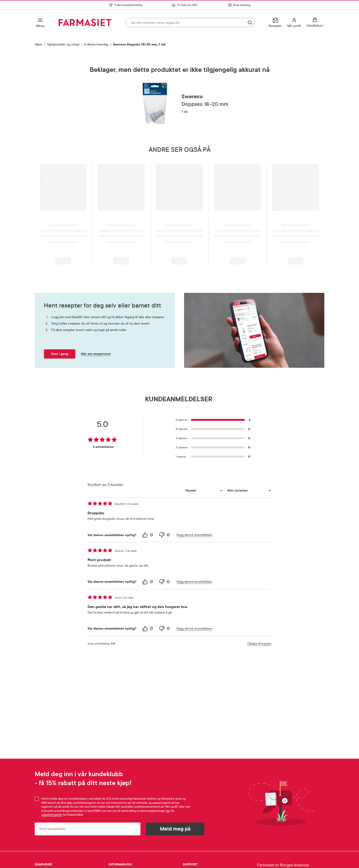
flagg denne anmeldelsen (194, 535)
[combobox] (190, 23)
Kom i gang (60, 354)
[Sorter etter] (203, 491)
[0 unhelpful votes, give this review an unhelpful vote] (165, 535)
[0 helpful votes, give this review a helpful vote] (148, 535)
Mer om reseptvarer (96, 354)
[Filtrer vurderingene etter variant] (248, 491)
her (168, 811)
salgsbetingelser (52, 815)
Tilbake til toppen (259, 644)
